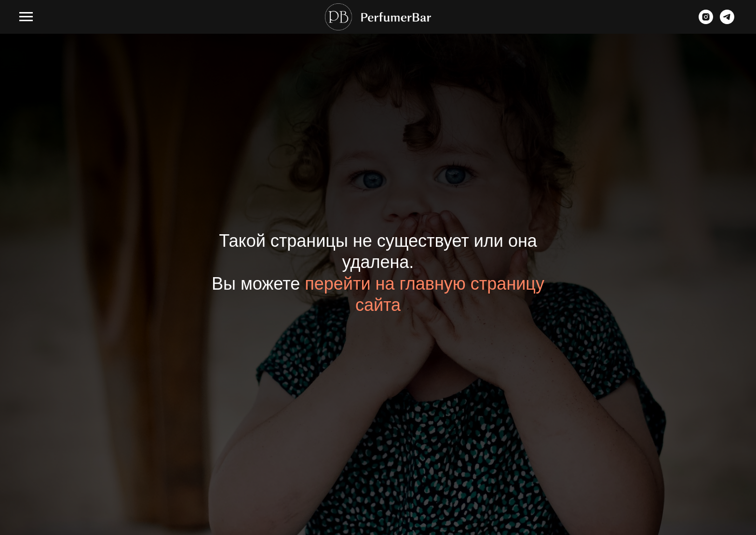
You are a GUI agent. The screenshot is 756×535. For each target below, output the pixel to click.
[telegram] (727, 21)
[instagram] (706, 21)
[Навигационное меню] (26, 17)
